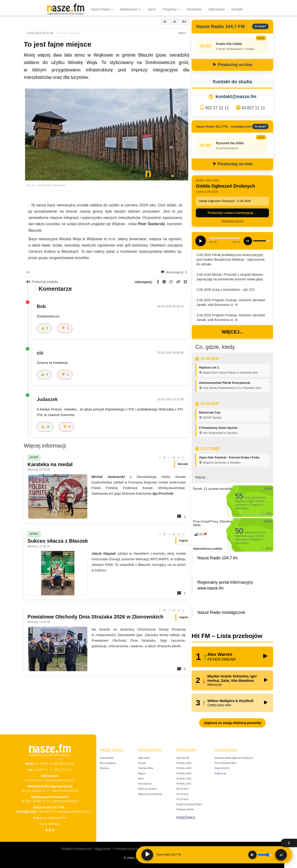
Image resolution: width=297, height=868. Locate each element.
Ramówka (194, 9)
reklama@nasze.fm (65, 791)
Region (142, 773)
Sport (152, 9)
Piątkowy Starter (185, 809)
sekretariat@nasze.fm (60, 780)
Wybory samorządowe (150, 794)
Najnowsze (144, 758)
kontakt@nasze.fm (236, 96)
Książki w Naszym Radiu (189, 804)
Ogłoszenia (216, 9)
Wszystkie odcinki (232, 221)
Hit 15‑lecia (182, 799)
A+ (184, 22)
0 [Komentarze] (181, 669)
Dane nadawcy (50, 824)
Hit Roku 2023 (184, 773)
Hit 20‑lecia (182, 794)
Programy (171, 9)
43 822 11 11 (41, 791)
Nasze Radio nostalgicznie (221, 612)
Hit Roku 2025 (184, 763)
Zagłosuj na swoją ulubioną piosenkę (232, 723)
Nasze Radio (102, 9)
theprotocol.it (222, 768)
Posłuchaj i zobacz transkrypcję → (232, 213)
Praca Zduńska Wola (226, 763)
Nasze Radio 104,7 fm (218, 558)
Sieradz (142, 763)
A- (165, 22)
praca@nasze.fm (55, 818)
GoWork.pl (220, 773)
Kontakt (237, 9)
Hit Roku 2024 (184, 768)
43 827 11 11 (253, 108)
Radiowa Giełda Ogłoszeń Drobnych (234, 758)
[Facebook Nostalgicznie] (50, 830)
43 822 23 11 (34, 780)
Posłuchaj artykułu (42, 282)
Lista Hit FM (183, 758)
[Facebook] (47, 830)
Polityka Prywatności (76, 849)
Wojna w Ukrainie (147, 789)
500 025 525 (47, 811)
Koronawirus (145, 784)
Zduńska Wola (146, 768)
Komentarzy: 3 (174, 272)
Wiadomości (130, 9)
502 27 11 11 (217, 108)
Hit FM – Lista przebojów (227, 636)
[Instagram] (53, 830)
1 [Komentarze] (181, 516)
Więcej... (232, 332)
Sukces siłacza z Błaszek (58, 541)
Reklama (104, 768)
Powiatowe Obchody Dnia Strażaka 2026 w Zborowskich (96, 617)
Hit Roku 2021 (184, 784)
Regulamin (103, 849)
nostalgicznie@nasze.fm (74, 811)
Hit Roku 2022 (184, 778)
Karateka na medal (50, 464)
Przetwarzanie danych (131, 849)
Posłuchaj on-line (232, 65)
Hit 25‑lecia (182, 789)
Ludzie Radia (107, 758)
